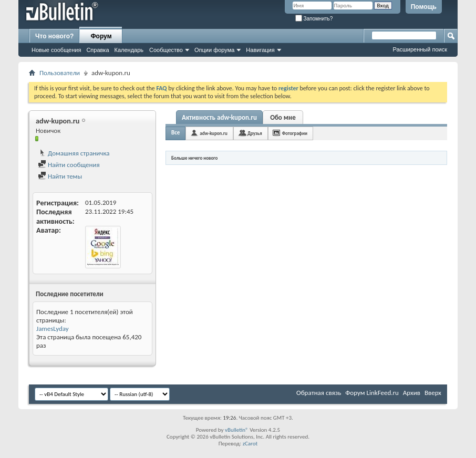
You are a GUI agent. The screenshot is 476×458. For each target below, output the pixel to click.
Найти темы (60, 176)
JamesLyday (53, 329)
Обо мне (283, 117)
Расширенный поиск (420, 49)
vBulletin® (237, 430)
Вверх (433, 393)
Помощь (424, 7)
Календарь (129, 50)
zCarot (250, 444)
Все (175, 133)
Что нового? (54, 36)
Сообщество (166, 50)
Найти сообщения (69, 165)
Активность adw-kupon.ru (219, 117)
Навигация (260, 50)
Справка (97, 50)
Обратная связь (319, 393)
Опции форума (214, 50)
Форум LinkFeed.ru (372, 393)
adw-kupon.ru (214, 133)
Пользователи (60, 73)
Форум (101, 36)
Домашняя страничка (74, 153)
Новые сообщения (56, 50)
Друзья (255, 133)
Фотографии (295, 133)
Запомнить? (314, 19)
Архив (412, 393)
